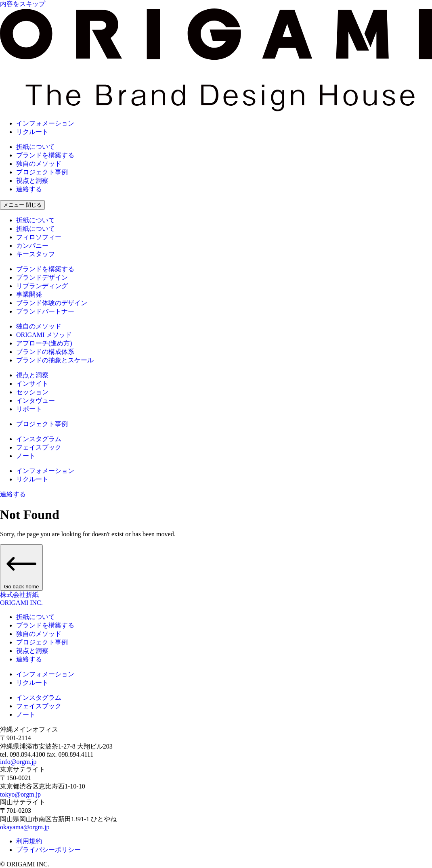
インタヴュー (36, 401)
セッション (32, 392)
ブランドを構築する (45, 155)
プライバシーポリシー (48, 850)
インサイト (32, 384)
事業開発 (29, 294)
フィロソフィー (39, 237)
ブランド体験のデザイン (52, 303)
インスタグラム (39, 439)
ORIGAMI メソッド (44, 335)
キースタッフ (36, 254)
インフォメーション (45, 123)
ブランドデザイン (42, 277)
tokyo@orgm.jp (20, 794)
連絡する (29, 189)
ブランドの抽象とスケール (55, 360)
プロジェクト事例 (42, 172)
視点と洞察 (32, 181)
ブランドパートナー (45, 311)
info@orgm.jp (18, 762)
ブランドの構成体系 (45, 352)
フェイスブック (39, 447)
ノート (26, 456)
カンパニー (32, 246)
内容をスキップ (23, 4)
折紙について (36, 147)
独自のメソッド (39, 164)
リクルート (32, 132)
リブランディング (42, 286)
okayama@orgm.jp (25, 827)
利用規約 (29, 841)
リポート (29, 409)
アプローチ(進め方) (44, 343)
